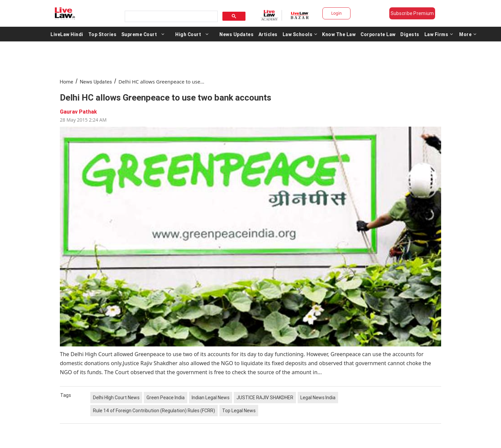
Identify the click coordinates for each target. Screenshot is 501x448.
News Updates (236, 34)
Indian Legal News (211, 398)
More (468, 34)
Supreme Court (139, 34)
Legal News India (318, 398)
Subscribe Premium (412, 13)
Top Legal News (239, 411)
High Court (188, 34)
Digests (410, 34)
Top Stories (103, 34)
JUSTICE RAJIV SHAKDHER (265, 398)
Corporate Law (378, 34)
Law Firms (439, 34)
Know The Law (339, 34)
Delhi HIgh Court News (116, 398)
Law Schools (300, 34)
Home (67, 82)
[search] (171, 17)
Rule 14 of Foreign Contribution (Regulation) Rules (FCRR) (154, 411)
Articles (268, 34)
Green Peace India (166, 398)
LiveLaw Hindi (67, 34)
